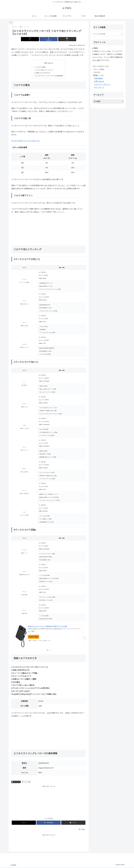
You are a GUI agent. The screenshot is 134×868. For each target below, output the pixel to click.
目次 (46, 63)
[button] (61, 39)
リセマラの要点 (40, 67)
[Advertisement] (49, 230)
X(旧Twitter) (98, 78)
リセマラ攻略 (26, 783)
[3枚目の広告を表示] (50, 651)
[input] (108, 34)
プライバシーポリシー (102, 84)
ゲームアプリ (16, 783)
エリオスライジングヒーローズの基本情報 (49, 76)
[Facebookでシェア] (49, 39)
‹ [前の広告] (12, 638)
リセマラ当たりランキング (44, 70)
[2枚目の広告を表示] (49, 651)
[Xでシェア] (36, 39)
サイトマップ (99, 87)
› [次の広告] (85, 638)
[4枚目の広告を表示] (51, 651)
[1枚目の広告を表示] (47, 651)
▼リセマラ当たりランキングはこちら (26, 141)
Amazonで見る (33, 637)
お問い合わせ (99, 81)
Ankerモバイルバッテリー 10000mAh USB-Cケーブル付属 (47, 627)
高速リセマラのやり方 (43, 73)
